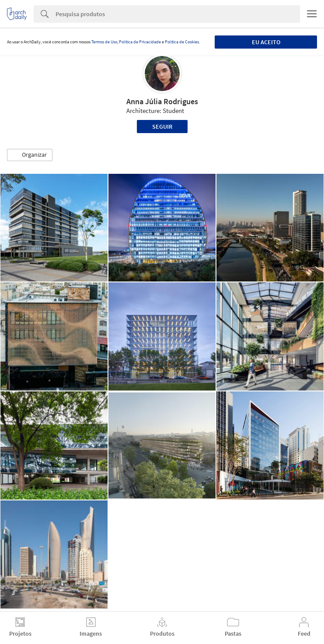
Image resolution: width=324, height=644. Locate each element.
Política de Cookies (182, 42)
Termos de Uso (104, 42)
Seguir (162, 127)
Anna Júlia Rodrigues (162, 101)
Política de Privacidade (140, 42)
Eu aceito (266, 42)
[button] (30, 155)
